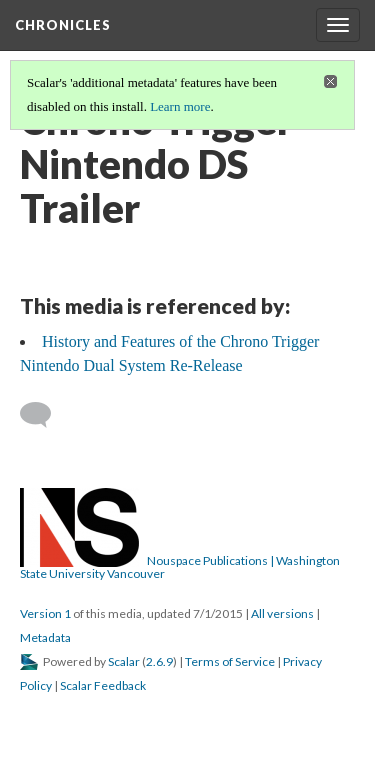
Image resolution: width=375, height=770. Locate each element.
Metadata (45, 637)
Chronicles (63, 25)
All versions (282, 613)
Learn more (180, 106)
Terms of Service (230, 661)
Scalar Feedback (103, 685)
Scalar (124, 661)
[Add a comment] (44, 415)
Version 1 (45, 613)
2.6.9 (159, 661)
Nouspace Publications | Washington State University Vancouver (180, 567)
